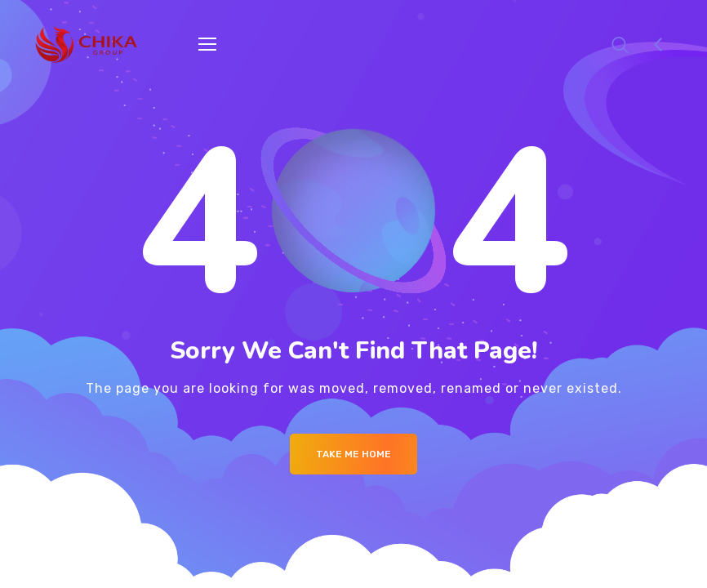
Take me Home (353, 454)
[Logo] (87, 44)
